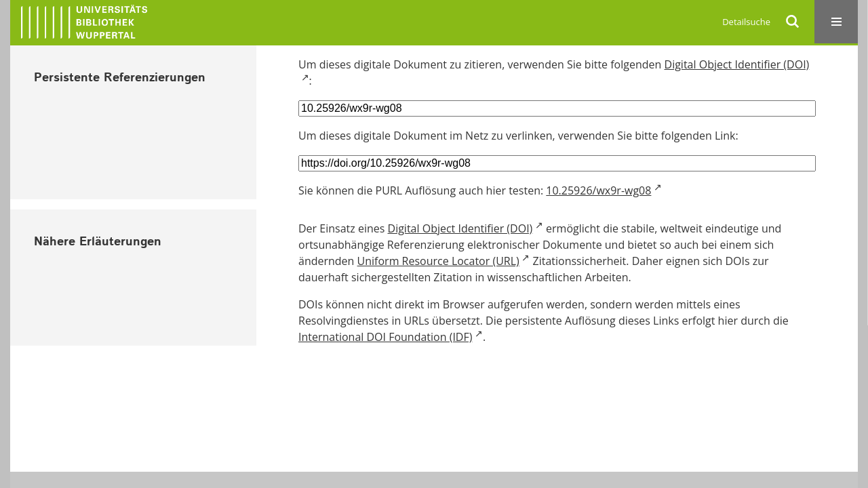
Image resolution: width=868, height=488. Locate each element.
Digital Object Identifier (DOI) (460, 228)
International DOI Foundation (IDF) (385, 337)
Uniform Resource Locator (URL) (438, 261)
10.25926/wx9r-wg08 (598, 190)
